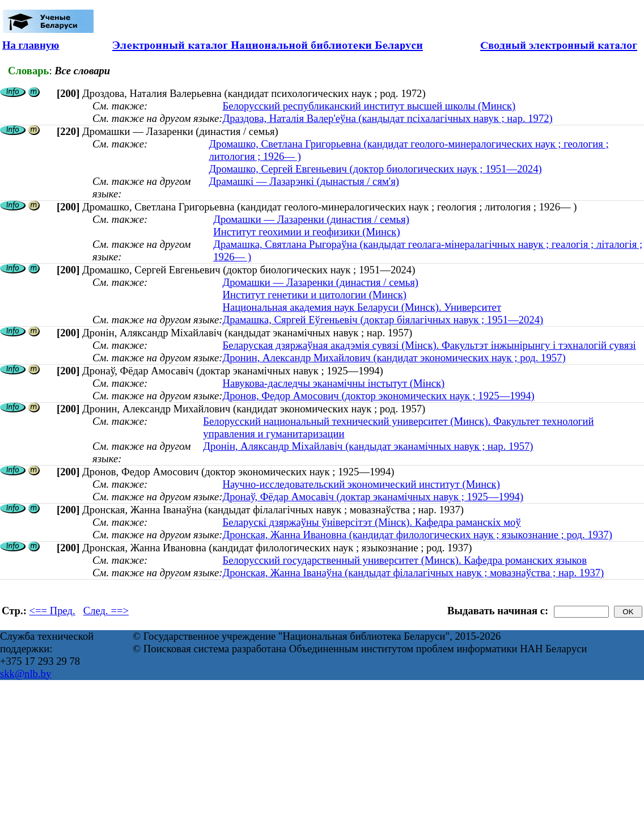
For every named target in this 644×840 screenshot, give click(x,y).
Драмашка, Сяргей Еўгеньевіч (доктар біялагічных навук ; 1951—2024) (383, 320)
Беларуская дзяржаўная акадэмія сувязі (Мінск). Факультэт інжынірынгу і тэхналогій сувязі (429, 345)
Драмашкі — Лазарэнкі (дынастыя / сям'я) (304, 181)
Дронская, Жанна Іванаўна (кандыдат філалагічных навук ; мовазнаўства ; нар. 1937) (413, 573)
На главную (31, 45)
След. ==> (106, 611)
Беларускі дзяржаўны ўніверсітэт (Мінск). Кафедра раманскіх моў (371, 522)
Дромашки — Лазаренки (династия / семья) (311, 219)
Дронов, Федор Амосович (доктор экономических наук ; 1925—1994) (378, 396)
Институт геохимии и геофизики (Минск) (306, 232)
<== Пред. (52, 611)
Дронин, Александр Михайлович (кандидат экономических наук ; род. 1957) (394, 358)
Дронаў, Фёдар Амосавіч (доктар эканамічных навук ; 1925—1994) (373, 497)
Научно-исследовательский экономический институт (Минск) (361, 484)
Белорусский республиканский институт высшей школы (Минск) (369, 106)
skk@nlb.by (26, 674)
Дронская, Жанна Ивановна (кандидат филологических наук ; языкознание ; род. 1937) (417, 535)
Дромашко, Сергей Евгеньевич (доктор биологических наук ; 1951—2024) (375, 169)
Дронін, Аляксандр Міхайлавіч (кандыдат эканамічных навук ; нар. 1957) (368, 446)
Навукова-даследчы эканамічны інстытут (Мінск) (333, 383)
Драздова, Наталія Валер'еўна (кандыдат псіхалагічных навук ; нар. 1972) (387, 118)
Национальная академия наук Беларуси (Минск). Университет (362, 307)
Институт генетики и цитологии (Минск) (314, 295)
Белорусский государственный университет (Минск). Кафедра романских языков (404, 560)
